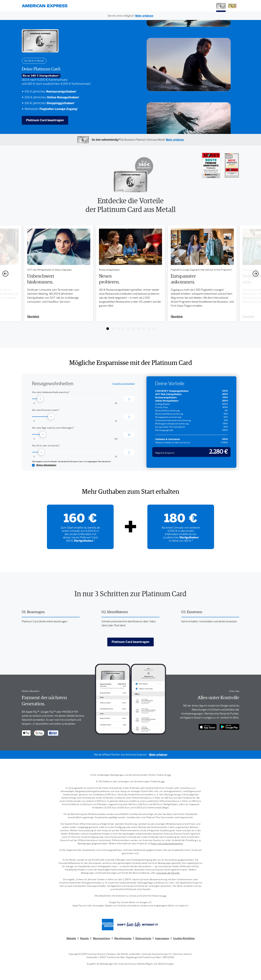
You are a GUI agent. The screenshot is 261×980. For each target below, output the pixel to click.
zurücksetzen (124, 384)
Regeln (84, 938)
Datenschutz (143, 938)
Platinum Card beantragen (45, 120)
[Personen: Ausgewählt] (129, 417)
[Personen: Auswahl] (75, 417)
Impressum (162, 938)
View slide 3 (118, 329)
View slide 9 (149, 329)
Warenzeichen (101, 938)
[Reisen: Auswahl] (75, 452)
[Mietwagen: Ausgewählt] (129, 434)
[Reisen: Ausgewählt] (129, 452)
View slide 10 (154, 329)
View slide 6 (133, 329)
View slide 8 (144, 329)
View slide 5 (128, 329)
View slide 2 (113, 329)
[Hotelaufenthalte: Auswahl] (75, 399)
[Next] (256, 274)
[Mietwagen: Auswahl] (75, 434)
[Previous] (5, 274)
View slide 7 (138, 329)
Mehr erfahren (158, 755)
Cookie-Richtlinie (184, 938)
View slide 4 (123, 329)
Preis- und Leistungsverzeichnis (167, 844)
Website (71, 938)
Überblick (177, 317)
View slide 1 (108, 329)
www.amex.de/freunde (168, 873)
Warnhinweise (123, 938)
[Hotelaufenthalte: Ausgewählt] (129, 399)
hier (169, 775)
